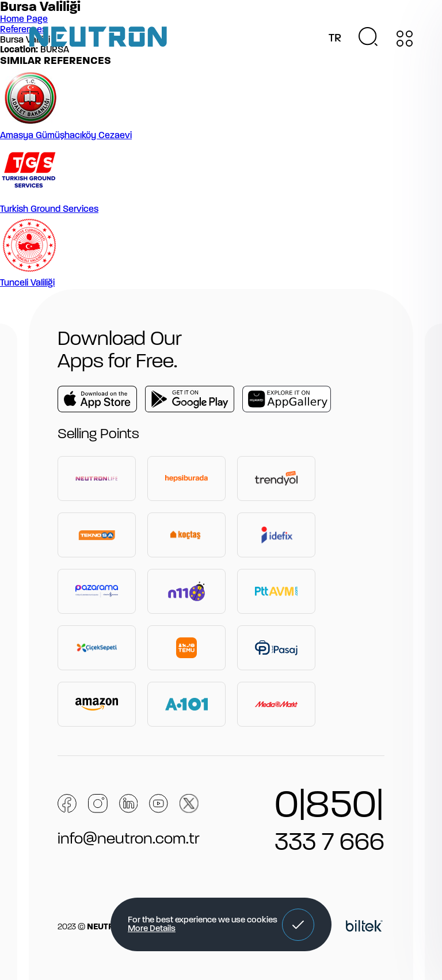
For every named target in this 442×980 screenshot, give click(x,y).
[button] (298, 925)
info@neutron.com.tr (129, 840)
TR (335, 39)
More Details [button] (152, 929)
